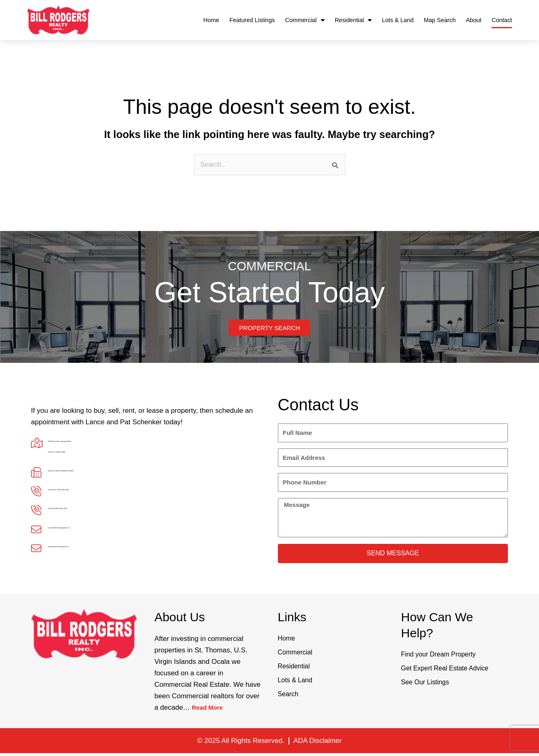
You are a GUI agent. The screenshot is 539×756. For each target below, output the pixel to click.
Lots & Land (398, 20)
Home (211, 20)
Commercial (304, 20)
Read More (210, 710)
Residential (353, 20)
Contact (502, 20)
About (474, 20)
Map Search (440, 20)
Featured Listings (252, 20)
